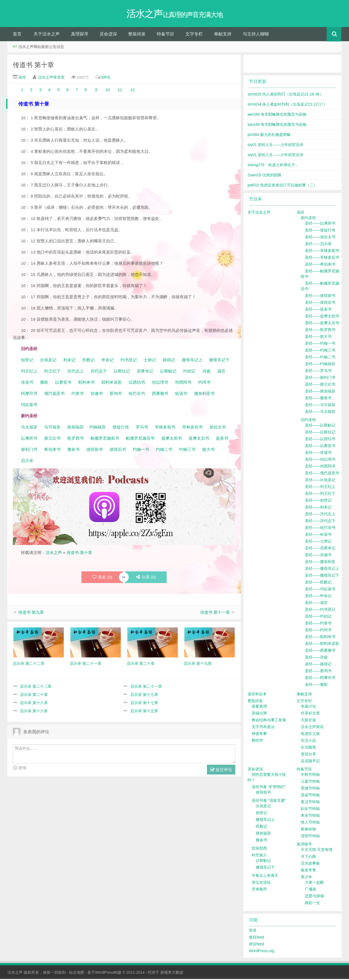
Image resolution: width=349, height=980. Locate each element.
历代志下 (99, 372)
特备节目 (166, 35)
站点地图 (77, 973)
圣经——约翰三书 (320, 351)
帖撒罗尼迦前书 (105, 439)
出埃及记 (48, 361)
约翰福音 (98, 428)
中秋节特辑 (310, 776)
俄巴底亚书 (54, 394)
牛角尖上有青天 (265, 877)
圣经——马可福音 (320, 406)
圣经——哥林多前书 (322, 252)
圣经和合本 (257, 695)
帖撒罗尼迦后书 (140, 439)
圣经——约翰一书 (320, 344)
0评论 (106, 78)
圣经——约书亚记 (320, 610)
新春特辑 (308, 830)
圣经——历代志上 (320, 515)
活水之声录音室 (51, 78)
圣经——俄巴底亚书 (322, 474)
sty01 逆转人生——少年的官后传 (276, 146)
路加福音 (76, 428)
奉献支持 (223, 35)
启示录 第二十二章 (36, 687)
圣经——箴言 (316, 604)
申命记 (108, 361)
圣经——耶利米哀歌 (322, 645)
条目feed (256, 938)
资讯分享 (308, 755)
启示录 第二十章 (34, 696)
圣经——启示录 (318, 245)
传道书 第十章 (33, 66)
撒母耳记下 (219, 361)
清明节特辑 (310, 837)
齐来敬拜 (259, 890)
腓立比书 (52, 439)
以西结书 (137, 383)
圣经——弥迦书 (318, 556)
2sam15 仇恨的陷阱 (264, 176)
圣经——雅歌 (316, 686)
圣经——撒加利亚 (320, 563)
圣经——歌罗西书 (320, 331)
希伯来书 (52, 450)
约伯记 (189, 372)
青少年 (306, 878)
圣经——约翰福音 (320, 365)
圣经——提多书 (318, 310)
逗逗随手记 (310, 762)
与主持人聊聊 (256, 35)
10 (108, 91)
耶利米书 (86, 383)
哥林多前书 (165, 428)
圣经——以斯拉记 (320, 433)
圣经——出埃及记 (320, 481)
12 (132, 91)
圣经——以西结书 (320, 440)
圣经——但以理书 (320, 460)
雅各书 (73, 450)
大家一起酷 (314, 883)
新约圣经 (308, 219)
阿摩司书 (29, 394)
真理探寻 (80, 35)
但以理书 (160, 383)
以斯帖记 (168, 372)
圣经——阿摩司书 (320, 679)
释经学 (257, 741)
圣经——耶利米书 (320, 638)
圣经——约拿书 (318, 624)
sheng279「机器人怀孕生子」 (273, 166)
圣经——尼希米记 (320, 549)
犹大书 (208, 450)
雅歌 (44, 383)
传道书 (28, 383)
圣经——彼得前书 (320, 297)
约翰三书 (187, 450)
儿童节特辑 (310, 782)
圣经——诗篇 (316, 658)
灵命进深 (108, 35)
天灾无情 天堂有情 (317, 851)
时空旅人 (259, 856)
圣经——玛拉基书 (320, 590)
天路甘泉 (308, 721)
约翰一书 (141, 450)
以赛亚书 (63, 383)
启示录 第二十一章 (146, 687)
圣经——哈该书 (318, 535)
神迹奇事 (259, 735)
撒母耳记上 (192, 361)
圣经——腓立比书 (320, 385)
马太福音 (29, 428)
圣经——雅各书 (318, 399)
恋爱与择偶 (314, 897)
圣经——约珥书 (318, 631)
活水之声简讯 (312, 728)
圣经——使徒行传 (320, 231)
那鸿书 (116, 394)
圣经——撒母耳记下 (322, 576)
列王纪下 (52, 372)
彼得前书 (95, 450)
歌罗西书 (76, 439)
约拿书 (78, 394)
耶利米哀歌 (112, 383)
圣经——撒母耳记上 (322, 570)
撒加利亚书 (204, 394)
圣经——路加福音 (320, 392)
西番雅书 (160, 394)
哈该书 (181, 394)
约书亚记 (129, 361)
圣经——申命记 (318, 597)
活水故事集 (310, 864)
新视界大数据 (172, 973)
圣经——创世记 (318, 501)
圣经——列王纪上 (320, 488)
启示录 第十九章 (144, 696)
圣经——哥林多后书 (322, 258)
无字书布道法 (263, 728)
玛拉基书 (29, 406)
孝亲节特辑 (310, 817)
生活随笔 (308, 748)
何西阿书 (183, 383)
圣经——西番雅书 (320, 651)
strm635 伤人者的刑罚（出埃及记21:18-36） (285, 95)
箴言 (221, 372)
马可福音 (52, 428)
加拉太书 (218, 428)
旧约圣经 (308, 421)
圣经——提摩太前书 (322, 317)
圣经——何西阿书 (320, 467)
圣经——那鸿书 (318, 672)
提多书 (222, 439)
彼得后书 (118, 450)
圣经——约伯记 (318, 617)
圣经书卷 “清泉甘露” (269, 802)
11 (120, 91)
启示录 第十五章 (144, 712)
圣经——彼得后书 (320, 303)
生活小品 (308, 741)
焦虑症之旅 (310, 735)
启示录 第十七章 (144, 704)
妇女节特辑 (310, 810)
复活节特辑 (310, 803)
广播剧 (311, 890)
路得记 (169, 361)
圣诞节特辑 (310, 796)
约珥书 (204, 383)
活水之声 (54, 554)
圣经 (22, 78)
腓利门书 (29, 450)
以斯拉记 (122, 372)
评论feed (256, 945)
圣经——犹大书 (318, 338)
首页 (17, 35)
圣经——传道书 (318, 454)
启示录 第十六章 (34, 712)
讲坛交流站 (261, 883)
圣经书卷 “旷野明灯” (269, 788)
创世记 (27, 361)
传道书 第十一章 (215, 613)
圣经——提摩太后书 (322, 324)
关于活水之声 (47, 35)
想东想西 (259, 849)
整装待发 (137, 35)
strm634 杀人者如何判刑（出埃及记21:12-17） (287, 105)
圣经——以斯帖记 (320, 426)
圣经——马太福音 (320, 413)
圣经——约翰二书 (320, 358)
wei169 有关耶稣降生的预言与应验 (277, 115)
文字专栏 (194, 35)
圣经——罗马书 (318, 372)
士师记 (149, 361)
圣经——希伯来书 (320, 265)
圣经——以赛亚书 (320, 447)
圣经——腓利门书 (320, 379)
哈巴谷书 (137, 394)
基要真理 (259, 707)
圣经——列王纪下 (320, 495)
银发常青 (308, 871)
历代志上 (76, 372)
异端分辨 (259, 714)
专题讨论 (308, 707)
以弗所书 (29, 439)
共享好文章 (310, 714)
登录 (253, 931)
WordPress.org (262, 952)
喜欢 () (102, 578)
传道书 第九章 (31, 613)
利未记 (70, 361)
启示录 (27, 462)
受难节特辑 (310, 789)
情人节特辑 (310, 823)
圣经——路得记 (318, 665)
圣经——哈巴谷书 (320, 529)
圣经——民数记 (318, 583)
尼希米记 (145, 372)
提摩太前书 (172, 439)
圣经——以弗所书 (320, 224)
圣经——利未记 (318, 508)
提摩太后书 (199, 439)
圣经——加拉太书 (320, 238)
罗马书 (142, 428)
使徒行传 (121, 428)
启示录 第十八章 (34, 704)
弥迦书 (97, 394)
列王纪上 (29, 372)
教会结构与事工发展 (269, 721)
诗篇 (206, 372)
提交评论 (221, 771)
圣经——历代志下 (320, 522)
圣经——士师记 (318, 542)
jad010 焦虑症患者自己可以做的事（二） (282, 186)
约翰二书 (164, 450)
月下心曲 (308, 857)
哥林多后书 (192, 428)
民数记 (89, 361)
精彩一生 (312, 904)
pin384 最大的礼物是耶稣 (269, 136)
